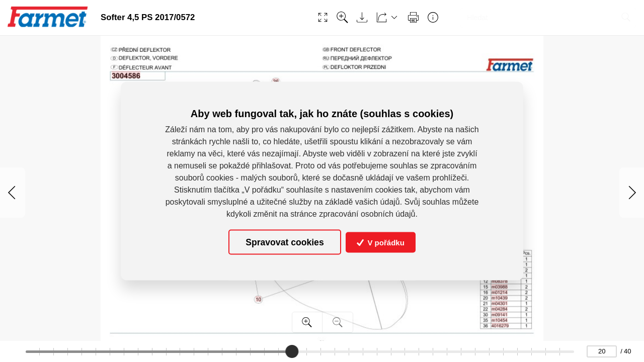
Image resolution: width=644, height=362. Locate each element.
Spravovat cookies (285, 242)
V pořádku (381, 242)
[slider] (292, 351)
